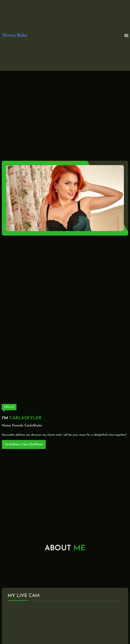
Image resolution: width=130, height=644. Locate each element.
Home (6, 426)
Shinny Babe (15, 36)
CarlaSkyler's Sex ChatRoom (24, 444)
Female (18, 426)
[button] (126, 36)
